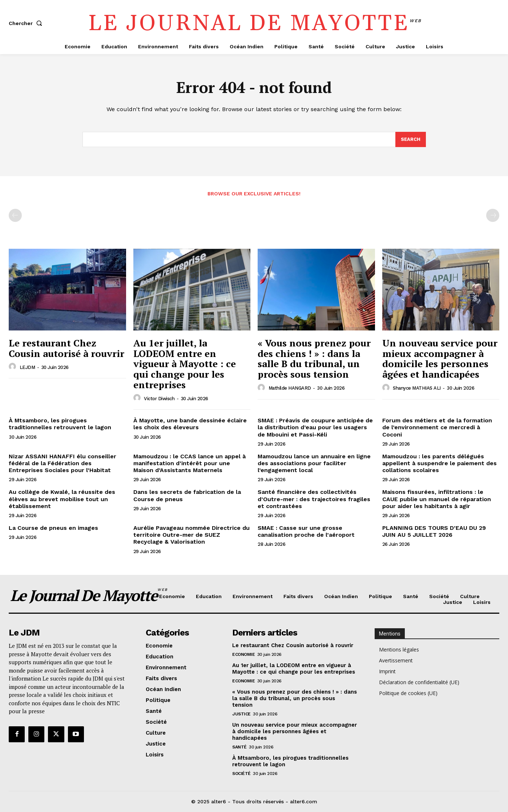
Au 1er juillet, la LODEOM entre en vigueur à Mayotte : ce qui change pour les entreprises (185, 364)
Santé (239, 747)
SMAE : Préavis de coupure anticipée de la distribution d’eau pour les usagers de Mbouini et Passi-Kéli (315, 427)
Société (241, 774)
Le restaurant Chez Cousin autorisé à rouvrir (66, 348)
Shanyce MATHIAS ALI (417, 388)
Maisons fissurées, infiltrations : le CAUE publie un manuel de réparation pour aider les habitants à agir (437, 499)
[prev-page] (15, 215)
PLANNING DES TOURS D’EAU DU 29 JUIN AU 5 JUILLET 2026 (434, 531)
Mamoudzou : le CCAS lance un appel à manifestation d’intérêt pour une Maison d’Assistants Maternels (190, 463)
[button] (27, 23)
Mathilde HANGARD (290, 388)
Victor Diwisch (159, 399)
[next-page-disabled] (493, 215)
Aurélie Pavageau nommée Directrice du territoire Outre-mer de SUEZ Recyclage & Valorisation (191, 535)
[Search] (411, 139)
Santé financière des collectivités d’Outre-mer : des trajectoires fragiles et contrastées (314, 499)
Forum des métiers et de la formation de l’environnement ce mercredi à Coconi (437, 427)
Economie (243, 654)
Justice (241, 714)
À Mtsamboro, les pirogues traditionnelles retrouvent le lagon (60, 424)
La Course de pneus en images (53, 528)
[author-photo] (13, 367)
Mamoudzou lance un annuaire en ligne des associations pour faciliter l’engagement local (314, 463)
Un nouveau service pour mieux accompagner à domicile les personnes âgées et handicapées (440, 358)
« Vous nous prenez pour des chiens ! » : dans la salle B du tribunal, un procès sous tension (314, 358)
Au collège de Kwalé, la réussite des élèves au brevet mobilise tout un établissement (62, 499)
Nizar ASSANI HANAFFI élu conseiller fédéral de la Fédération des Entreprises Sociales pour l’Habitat (63, 463)
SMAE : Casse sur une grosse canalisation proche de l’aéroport (306, 531)
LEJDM (27, 367)
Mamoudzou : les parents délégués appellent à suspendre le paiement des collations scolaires (440, 463)
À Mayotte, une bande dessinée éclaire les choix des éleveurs (190, 424)
